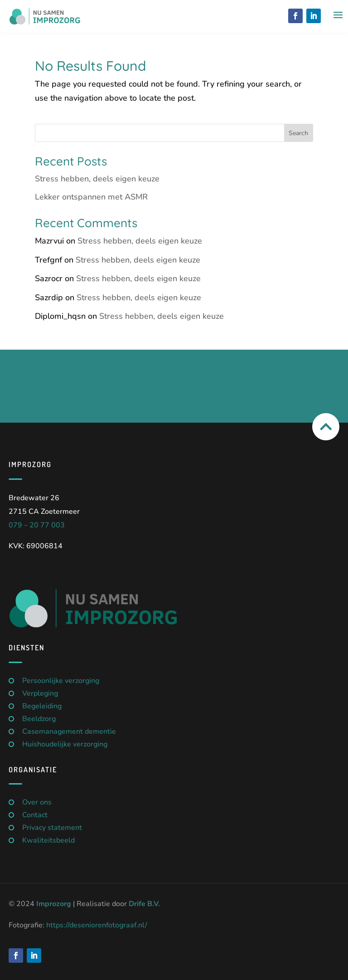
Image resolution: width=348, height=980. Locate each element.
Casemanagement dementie (69, 731)
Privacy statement (52, 828)
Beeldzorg (39, 719)
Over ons (37, 802)
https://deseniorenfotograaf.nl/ (97, 925)
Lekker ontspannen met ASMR (91, 197)
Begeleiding (42, 706)
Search (298, 133)
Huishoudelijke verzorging (65, 744)
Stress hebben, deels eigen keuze (97, 179)
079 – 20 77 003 (37, 525)
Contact (35, 815)
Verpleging (40, 693)
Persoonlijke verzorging (61, 681)
